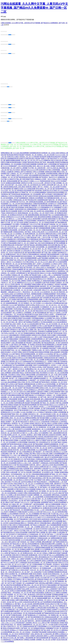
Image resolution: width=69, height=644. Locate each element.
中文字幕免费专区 (22, 520)
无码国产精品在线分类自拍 (31, 163)
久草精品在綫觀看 (17, 270)
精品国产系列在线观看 (32, 394)
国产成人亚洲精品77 (48, 285)
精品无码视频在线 (6, 291)
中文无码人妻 (16, 483)
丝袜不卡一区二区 (23, 244)
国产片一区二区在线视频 (37, 174)
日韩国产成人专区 (35, 244)
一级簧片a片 (29, 402)
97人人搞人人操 (15, 456)
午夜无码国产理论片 (17, 499)
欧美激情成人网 (11, 590)
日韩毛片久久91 (59, 477)
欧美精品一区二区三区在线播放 (26, 328)
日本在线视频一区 (41, 248)
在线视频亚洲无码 (35, 154)
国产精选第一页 (14, 327)
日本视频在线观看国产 (49, 295)
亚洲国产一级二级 (24, 280)
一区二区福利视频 (37, 498)
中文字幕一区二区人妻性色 (29, 407)
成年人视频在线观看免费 (49, 400)
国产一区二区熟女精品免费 (13, 437)
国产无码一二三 (34, 486)
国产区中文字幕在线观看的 (48, 586)
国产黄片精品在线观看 (21, 466)
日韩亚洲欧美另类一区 (57, 520)
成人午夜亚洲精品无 (26, 452)
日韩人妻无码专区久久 (21, 488)
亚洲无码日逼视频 (14, 541)
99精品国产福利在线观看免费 (49, 255)
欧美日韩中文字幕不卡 (20, 434)
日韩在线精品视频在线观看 (40, 475)
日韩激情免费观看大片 (38, 340)
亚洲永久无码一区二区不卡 (48, 389)
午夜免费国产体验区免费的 (32, 285)
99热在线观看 (13, 400)
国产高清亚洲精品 (58, 189)
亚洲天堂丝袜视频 (21, 533)
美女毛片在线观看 (11, 212)
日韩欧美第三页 (44, 537)
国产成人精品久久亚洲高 (50, 424)
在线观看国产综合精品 (54, 347)
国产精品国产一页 (39, 452)
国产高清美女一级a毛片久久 (48, 178)
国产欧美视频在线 (41, 313)
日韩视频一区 (38, 409)
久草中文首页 (33, 520)
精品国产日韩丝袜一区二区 (28, 156)
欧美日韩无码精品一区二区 (36, 563)
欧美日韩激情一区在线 (40, 575)
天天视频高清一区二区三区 (49, 308)
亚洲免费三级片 (42, 165)
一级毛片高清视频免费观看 (28, 259)
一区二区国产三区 (44, 432)
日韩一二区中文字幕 (44, 238)
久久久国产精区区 (14, 355)
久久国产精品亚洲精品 (31, 537)
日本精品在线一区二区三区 (38, 535)
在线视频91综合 (53, 259)
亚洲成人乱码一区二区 (43, 490)
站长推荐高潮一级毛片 (19, 607)
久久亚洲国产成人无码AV (53, 319)
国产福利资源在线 (37, 417)
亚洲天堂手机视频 (28, 353)
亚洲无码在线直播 (9, 193)
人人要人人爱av (33, 434)
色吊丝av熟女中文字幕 (51, 471)
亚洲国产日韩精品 (62, 231)
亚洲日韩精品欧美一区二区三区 (27, 250)
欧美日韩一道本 (18, 451)
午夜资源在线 (54, 623)
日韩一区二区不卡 (19, 518)
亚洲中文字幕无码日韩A (27, 159)
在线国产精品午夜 (57, 488)
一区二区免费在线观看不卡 (57, 379)
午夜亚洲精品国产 (58, 195)
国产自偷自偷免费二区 (50, 409)
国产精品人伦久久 (26, 219)
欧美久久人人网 (31, 338)
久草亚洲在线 (45, 422)
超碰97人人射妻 (49, 637)
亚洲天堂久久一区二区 (15, 627)
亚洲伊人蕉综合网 (47, 186)
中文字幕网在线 (60, 607)
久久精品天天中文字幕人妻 (20, 421)
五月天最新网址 (44, 434)
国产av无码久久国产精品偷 (14, 385)
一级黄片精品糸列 (37, 387)
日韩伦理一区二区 (57, 432)
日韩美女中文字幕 (26, 184)
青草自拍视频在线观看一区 (29, 355)
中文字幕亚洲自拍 (33, 240)
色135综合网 (27, 473)
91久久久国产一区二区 (24, 565)
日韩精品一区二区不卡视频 (26, 608)
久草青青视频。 (56, 171)
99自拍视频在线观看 (31, 516)
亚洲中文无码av (31, 306)
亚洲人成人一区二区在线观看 (59, 261)
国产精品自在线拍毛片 (55, 592)
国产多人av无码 (17, 603)
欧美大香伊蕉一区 (17, 285)
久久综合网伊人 (61, 576)
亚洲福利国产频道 (6, 518)
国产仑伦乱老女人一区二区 (13, 248)
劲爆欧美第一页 (40, 576)
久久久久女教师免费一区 (27, 530)
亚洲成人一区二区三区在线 (46, 156)
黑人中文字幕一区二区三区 (39, 449)
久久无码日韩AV (26, 251)
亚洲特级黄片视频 (26, 575)
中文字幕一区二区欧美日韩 (36, 169)
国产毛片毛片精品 (9, 364)
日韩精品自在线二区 (44, 539)
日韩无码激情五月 (43, 261)
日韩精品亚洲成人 (19, 233)
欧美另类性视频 (33, 178)
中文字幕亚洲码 (33, 582)
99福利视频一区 (11, 520)
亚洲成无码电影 (49, 223)
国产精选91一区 (45, 488)
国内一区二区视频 (54, 599)
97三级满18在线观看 (19, 338)
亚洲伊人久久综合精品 (46, 355)
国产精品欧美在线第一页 (57, 411)
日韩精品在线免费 (50, 618)
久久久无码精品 (51, 576)
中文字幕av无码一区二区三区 (29, 531)
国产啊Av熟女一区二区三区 (30, 586)
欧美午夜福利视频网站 (58, 490)
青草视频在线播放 (38, 319)
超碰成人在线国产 (52, 610)
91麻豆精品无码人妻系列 (47, 486)
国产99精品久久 (6, 576)
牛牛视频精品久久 (9, 605)
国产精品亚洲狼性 (62, 516)
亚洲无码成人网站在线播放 (42, 310)
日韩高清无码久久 (52, 272)
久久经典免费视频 (6, 633)
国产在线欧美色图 (59, 296)
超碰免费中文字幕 (13, 490)
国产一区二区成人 (17, 186)
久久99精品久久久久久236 (58, 419)
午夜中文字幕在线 (50, 270)
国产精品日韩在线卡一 (41, 483)
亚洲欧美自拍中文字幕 (43, 334)
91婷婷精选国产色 (28, 362)
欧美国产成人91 (8, 552)
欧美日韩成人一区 (7, 475)
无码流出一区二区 (25, 157)
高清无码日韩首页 (17, 548)
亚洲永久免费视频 (47, 561)
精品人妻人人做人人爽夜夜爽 (15, 447)
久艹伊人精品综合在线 (17, 516)
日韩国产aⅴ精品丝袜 (36, 637)
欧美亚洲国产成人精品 (23, 298)
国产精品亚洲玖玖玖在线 (30, 315)
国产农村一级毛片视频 (58, 441)
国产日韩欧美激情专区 (58, 548)
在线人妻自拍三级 (36, 635)
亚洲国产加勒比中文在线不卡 (22, 321)
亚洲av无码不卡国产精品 (34, 242)
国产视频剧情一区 (34, 206)
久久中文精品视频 (26, 541)
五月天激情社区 (31, 539)
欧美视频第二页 (11, 199)
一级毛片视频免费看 (23, 449)
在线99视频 (22, 287)
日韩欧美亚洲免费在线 (40, 204)
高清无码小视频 (44, 234)
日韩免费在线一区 (13, 452)
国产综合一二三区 (53, 535)
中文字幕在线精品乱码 (58, 462)
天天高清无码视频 (30, 221)
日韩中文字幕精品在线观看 (21, 526)
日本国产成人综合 (10, 325)
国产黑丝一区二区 (41, 499)
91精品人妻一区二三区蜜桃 (20, 505)
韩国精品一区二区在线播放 (13, 165)
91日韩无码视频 (22, 443)
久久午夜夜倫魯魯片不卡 (45, 208)
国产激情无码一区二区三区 (11, 265)
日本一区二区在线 (21, 582)
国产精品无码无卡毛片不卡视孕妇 (44, 312)
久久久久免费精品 (28, 377)
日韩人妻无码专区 (22, 486)
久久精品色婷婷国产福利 (56, 392)
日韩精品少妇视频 (29, 640)
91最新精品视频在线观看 (42, 548)
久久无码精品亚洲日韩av (30, 437)
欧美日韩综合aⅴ (18, 390)
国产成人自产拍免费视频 (43, 603)
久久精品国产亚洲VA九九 (27, 441)
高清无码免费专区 (35, 631)
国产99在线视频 (42, 456)
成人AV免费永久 (18, 313)
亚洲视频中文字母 (36, 327)
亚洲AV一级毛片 (6, 263)
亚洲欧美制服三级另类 (26, 601)
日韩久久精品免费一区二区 (14, 473)
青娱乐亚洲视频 (12, 528)
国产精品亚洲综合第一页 (49, 343)
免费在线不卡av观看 (9, 332)
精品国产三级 (16, 407)
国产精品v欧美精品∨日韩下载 (39, 479)
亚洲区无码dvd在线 (53, 612)
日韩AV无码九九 (41, 268)
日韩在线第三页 (33, 443)
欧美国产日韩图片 (9, 210)
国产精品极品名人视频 (26, 330)
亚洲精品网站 (64, 473)
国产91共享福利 (47, 195)
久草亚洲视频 (52, 165)
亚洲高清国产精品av (18, 374)
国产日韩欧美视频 (29, 451)
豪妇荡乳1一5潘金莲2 (48, 278)
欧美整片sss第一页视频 (52, 473)
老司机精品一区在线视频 (18, 342)
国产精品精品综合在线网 (27, 439)
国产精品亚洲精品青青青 (33, 253)
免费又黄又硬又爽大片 (52, 421)
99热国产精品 (21, 332)
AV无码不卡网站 (17, 353)
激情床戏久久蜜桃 (51, 413)
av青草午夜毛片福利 (29, 248)
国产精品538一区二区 (15, 554)
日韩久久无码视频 (38, 172)
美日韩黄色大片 (45, 374)
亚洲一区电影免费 (35, 291)
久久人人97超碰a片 (39, 413)
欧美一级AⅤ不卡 (46, 458)
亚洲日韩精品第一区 (24, 214)
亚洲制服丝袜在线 (29, 385)
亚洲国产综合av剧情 (55, 460)
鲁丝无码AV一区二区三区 (31, 293)
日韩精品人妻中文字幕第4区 (23, 172)
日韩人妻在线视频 (17, 343)
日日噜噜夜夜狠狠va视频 (34, 300)
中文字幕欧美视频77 (7, 310)
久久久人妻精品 (29, 576)
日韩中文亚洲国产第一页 (12, 575)
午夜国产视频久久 (18, 576)
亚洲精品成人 (11, 610)
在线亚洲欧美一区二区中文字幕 (49, 210)
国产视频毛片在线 (17, 189)
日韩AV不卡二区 (47, 291)
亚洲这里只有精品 (43, 580)
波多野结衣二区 (63, 272)
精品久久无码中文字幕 (26, 481)
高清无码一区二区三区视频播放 (29, 514)
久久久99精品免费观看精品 (19, 381)
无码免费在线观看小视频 (54, 174)
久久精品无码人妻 (31, 580)
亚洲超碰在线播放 (59, 242)
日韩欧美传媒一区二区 (8, 169)
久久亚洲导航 (7, 556)
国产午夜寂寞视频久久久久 (43, 627)
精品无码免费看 (59, 466)
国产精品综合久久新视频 (23, 387)
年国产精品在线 (48, 368)
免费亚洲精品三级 (6, 154)
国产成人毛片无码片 (14, 171)
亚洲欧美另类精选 (53, 499)
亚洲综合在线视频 (42, 460)
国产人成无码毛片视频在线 (59, 289)
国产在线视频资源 (22, 199)
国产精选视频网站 (58, 398)
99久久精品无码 (24, 327)
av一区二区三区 (8, 460)
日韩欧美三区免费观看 (36, 199)
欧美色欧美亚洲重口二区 (22, 509)
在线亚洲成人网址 (49, 597)
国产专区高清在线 (56, 334)
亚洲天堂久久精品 (13, 157)
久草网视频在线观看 (33, 287)
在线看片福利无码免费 (19, 300)
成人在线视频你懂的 (50, 417)
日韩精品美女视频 (50, 172)
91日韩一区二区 (56, 415)
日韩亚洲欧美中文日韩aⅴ (53, 511)
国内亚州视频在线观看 (59, 274)
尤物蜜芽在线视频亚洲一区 (52, 445)
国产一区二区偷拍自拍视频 (20, 379)
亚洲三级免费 (35, 550)
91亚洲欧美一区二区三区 (21, 291)
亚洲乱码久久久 (19, 460)
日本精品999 (54, 422)
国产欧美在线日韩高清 (11, 156)
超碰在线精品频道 (49, 281)
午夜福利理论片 (42, 221)
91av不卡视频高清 (44, 161)
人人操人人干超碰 (43, 567)
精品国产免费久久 (41, 159)
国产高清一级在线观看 (47, 163)
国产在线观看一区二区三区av (14, 595)
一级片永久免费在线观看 (52, 505)
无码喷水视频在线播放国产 (29, 317)
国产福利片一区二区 (41, 507)
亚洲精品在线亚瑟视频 (13, 184)
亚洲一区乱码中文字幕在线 (11, 251)
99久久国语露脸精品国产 (21, 479)
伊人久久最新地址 (62, 631)
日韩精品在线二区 (19, 201)
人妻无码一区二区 (13, 597)
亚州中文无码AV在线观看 (27, 490)
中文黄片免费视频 (11, 507)
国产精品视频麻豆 (11, 637)
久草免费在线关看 (58, 304)
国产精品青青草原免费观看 (28, 405)
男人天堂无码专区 (31, 332)
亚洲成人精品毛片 (35, 424)
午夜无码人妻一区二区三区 (24, 312)
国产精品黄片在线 (35, 276)
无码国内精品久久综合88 (44, 439)
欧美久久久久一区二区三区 (45, 306)
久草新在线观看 (61, 336)
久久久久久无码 (29, 499)
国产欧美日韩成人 (30, 460)
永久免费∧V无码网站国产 (21, 225)
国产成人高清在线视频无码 (31, 545)
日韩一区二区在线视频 (57, 580)
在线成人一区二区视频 (54, 396)
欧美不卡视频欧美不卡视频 (13, 513)
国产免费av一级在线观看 (25, 638)
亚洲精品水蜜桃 (25, 550)
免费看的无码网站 (26, 357)
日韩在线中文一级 (59, 206)
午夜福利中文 (13, 330)
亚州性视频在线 (51, 203)
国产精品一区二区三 (56, 475)
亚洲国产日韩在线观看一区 (11, 231)
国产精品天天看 (45, 514)
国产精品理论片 (22, 588)
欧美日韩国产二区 (53, 221)
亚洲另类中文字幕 (45, 171)
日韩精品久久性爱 (40, 180)
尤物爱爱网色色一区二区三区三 (32, 625)
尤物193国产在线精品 (57, 176)
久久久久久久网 (38, 184)
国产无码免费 (44, 298)
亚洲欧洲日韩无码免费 (50, 509)
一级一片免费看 (35, 528)
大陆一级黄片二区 (13, 560)
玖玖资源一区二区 (57, 325)
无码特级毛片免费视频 (45, 332)
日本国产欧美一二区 (40, 612)
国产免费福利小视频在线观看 (12, 377)
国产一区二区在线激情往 (24, 227)
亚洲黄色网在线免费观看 (21, 552)
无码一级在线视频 (55, 434)
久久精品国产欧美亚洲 (39, 157)
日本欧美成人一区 (44, 616)
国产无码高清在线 (14, 195)
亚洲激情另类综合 (39, 629)
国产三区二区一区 (59, 186)
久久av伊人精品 (57, 494)
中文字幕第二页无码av (58, 238)
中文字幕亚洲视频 (56, 558)
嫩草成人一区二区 (25, 597)
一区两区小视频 (52, 362)
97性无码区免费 (38, 541)
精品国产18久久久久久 (22, 503)
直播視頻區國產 (16, 296)
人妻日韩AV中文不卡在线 (11, 471)
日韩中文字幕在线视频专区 (31, 255)
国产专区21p (51, 313)
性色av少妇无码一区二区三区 (14, 334)
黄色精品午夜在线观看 (24, 191)
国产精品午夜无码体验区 (16, 208)
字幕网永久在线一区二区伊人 (41, 351)
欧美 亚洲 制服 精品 (54, 246)
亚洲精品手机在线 (52, 563)
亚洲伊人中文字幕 (24, 212)
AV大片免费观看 (45, 550)
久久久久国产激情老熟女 (17, 306)
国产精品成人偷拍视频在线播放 (37, 246)
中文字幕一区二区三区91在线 (14, 223)
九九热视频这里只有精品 (42, 484)
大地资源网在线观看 (8, 569)
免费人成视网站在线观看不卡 (39, 379)
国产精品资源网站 (50, 330)
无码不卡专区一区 (51, 214)
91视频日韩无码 (31, 364)
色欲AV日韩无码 (56, 161)
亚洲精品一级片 (31, 592)
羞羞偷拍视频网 (42, 599)
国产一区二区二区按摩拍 (15, 537)
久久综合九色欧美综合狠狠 (47, 516)
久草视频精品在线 (13, 469)
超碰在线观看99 (51, 588)
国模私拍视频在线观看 (13, 161)
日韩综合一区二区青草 (8, 274)
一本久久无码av (51, 180)
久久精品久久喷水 (57, 265)
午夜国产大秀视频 (35, 543)
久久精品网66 (61, 533)
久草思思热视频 (21, 240)
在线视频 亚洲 (29, 447)
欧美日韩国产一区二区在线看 (31, 296)
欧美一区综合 (7, 603)
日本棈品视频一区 (61, 167)
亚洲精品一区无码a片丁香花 (49, 394)
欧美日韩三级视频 (54, 456)
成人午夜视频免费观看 (54, 526)
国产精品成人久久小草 (13, 357)
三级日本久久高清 (47, 466)
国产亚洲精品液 (63, 481)
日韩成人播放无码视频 (28, 375)
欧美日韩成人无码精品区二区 (24, 310)
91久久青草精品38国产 (13, 347)
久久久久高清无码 (47, 518)
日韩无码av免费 (44, 584)
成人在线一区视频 (49, 167)
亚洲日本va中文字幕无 (50, 191)
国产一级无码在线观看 (36, 505)
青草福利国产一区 (21, 618)
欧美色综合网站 (27, 167)
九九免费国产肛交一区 (34, 492)
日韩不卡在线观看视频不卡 (42, 366)
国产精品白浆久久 (16, 545)
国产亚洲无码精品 (62, 531)
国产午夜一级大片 (46, 398)
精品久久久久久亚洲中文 (57, 405)
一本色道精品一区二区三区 (20, 593)
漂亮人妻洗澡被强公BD (42, 558)
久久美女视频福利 (13, 514)
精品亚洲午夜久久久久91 (41, 357)
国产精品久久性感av (36, 368)
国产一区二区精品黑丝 (34, 573)
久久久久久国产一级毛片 (11, 531)
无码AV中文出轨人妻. (10, 638)
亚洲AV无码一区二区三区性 (50, 528)
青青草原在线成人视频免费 (40, 522)
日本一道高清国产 (34, 464)
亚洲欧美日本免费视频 (58, 622)
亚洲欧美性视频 (60, 281)
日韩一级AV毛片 (39, 330)
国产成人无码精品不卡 (42, 411)
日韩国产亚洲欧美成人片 (34, 281)
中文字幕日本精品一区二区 (31, 263)
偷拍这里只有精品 (25, 349)
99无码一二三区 (56, 366)
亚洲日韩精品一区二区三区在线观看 (19, 272)
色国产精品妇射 (31, 238)
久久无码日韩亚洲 (6, 278)
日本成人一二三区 (44, 407)
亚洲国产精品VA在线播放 (18, 360)
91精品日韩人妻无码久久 (53, 452)
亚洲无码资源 (19, 210)
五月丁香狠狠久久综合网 (25, 409)
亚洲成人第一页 (42, 592)
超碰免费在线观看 (39, 605)
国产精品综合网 (63, 586)
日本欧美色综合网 (28, 603)
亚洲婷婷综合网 (61, 315)
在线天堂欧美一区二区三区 (14, 236)
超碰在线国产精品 (6, 390)
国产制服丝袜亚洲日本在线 (51, 614)
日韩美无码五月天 (11, 214)
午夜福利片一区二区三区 (54, 280)
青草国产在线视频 (61, 285)
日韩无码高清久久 (23, 535)
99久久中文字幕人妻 (37, 225)
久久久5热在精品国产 (18, 623)
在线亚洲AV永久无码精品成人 (30, 546)
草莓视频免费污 (6, 561)
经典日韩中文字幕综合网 (20, 556)
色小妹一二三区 (39, 511)
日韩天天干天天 (63, 563)
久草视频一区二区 (61, 184)
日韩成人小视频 (61, 486)
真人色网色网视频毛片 (31, 210)
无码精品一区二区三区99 (11, 439)
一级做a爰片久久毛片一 (15, 293)
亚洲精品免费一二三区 (49, 569)
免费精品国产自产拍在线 (29, 456)
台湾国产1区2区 (56, 640)
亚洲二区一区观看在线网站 (9, 287)
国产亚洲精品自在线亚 (10, 280)
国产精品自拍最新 (35, 302)
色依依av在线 (8, 295)
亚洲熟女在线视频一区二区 (29, 428)
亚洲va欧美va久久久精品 (33, 518)
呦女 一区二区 (60, 317)
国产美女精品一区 (29, 268)
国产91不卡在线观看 (56, 522)
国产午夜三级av (46, 253)
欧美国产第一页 (36, 349)
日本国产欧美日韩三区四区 (40, 560)
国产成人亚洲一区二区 (48, 631)
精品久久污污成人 (46, 274)
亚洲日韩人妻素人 (31, 188)
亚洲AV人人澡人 (22, 464)
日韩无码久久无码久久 (55, 507)
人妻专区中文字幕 (49, 184)
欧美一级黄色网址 (36, 469)
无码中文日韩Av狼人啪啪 (44, 454)
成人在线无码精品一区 (46, 342)
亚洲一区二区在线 (50, 227)
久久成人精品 (11, 486)
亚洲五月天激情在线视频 (18, 592)
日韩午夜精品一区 (32, 477)
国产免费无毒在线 (28, 396)
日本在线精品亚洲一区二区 (45, 375)
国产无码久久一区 (36, 569)
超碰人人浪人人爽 (9, 430)
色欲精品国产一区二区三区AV (56, 268)
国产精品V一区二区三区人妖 (37, 372)
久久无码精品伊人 (40, 396)
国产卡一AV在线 (48, 625)
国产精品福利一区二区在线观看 (29, 308)
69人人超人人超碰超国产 (50, 590)
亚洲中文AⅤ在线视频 (55, 449)
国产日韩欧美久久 (14, 571)
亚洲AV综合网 (24, 631)
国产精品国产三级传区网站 (32, 343)
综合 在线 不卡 (62, 389)
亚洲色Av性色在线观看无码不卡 (20, 417)
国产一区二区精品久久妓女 (16, 599)
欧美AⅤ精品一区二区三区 (44, 189)
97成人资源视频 (11, 203)
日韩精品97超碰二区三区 (16, 266)
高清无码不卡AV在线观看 (23, 430)
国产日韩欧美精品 (62, 227)
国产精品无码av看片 (56, 298)
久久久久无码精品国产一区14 (12, 167)
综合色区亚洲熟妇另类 (10, 289)
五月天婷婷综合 (19, 295)
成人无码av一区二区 (38, 214)
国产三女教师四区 (21, 563)
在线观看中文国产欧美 (42, 283)
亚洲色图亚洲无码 (13, 530)
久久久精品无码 (47, 304)
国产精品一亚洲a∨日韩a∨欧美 (35, 233)
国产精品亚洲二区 (54, 638)
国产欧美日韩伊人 (45, 383)
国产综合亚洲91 (37, 191)
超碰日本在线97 (6, 353)
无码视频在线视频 (57, 595)
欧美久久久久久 (35, 422)
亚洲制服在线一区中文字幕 (13, 411)
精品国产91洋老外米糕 (55, 426)
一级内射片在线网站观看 (42, 622)
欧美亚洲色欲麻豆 (16, 163)
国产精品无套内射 (43, 405)
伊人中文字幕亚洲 (6, 578)
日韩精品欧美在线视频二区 (37, 203)
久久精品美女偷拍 (41, 608)
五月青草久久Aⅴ (41, 385)
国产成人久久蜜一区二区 (57, 377)
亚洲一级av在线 (10, 312)
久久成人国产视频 (6, 338)
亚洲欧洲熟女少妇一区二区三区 (35, 370)
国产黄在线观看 (6, 189)
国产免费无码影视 (59, 543)
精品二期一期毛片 (17, 323)
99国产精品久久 (29, 548)
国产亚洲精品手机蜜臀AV (32, 323)
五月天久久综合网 (36, 590)
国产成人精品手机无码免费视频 (34, 270)
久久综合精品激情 (33, 325)
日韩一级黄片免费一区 (20, 372)
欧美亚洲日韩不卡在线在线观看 (47, 620)
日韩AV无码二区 (22, 383)
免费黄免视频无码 (57, 539)
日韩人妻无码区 (6, 483)
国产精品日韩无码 (34, 274)
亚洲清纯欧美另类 (59, 342)
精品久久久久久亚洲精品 (21, 578)
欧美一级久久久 (38, 167)
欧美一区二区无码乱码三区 (32, 186)
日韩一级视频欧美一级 (19, 492)
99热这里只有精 (6, 229)
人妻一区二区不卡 (6, 584)
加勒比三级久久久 (17, 176)
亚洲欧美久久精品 (32, 342)
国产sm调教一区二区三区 (26, 507)
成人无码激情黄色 (22, 610)
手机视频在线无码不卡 (16, 558)
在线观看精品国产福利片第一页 (47, 201)
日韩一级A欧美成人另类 (8, 588)
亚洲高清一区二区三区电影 (20, 424)
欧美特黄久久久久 (28, 411)
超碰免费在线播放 (34, 216)
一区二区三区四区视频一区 (49, 501)
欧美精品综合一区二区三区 (22, 475)
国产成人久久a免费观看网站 (55, 556)
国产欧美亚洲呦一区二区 (56, 236)
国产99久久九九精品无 (8, 563)
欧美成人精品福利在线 (46, 437)
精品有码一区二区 (46, 287)
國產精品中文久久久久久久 (26, 283)
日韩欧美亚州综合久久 (46, 477)
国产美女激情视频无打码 (36, 618)
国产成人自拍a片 (23, 182)
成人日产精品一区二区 (39, 251)
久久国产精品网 (47, 327)
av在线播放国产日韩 (31, 584)
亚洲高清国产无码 (31, 218)
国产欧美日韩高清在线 (14, 445)
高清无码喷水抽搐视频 (29, 165)
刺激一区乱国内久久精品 (12, 375)
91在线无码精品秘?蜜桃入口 (18, 524)
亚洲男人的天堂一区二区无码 (17, 436)
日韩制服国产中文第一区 (53, 629)
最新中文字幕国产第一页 (23, 193)
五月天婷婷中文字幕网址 (55, 372)
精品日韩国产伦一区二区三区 (24, 484)
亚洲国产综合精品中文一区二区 (34, 223)
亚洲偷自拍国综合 (29, 334)
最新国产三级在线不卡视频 (39, 392)
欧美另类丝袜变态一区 (19, 539)
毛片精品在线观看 (46, 323)
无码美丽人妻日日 (33, 524)
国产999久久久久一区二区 (49, 513)
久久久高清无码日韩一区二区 (54, 233)
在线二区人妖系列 (36, 212)
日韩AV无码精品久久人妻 (32, 390)
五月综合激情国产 (6, 313)
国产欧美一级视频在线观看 (33, 295)
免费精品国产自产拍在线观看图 (14, 366)
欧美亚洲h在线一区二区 (58, 407)
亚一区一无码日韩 (9, 573)
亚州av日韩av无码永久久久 (23, 426)
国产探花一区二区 (27, 629)
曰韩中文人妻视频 (21, 169)
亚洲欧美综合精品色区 (54, 157)
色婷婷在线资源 (45, 182)
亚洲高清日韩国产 (24, 635)
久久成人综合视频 (26, 413)
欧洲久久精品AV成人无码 (49, 390)
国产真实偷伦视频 (43, 419)
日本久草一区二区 (36, 571)
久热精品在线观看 (38, 227)
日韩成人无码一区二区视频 (11, 546)
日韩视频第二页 (29, 313)
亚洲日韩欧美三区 (38, 321)
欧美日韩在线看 (35, 400)
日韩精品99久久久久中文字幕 (15, 218)
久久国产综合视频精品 (54, 251)
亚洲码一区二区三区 (48, 492)
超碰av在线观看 (24, 469)
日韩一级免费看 (63, 308)
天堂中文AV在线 (6, 359)
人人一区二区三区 (13, 392)
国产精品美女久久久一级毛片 (19, 368)
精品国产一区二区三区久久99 (24, 612)
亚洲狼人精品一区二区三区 (13, 419)
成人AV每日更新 (40, 588)
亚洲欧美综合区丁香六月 (14, 255)
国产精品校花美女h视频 (31, 389)
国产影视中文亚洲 (47, 546)
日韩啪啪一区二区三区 (43, 640)
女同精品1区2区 (27, 445)
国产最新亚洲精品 (61, 312)
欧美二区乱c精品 (20, 188)
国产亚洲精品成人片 (31, 616)
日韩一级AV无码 (60, 338)
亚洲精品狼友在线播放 (52, 360)
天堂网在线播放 (37, 565)
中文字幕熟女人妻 (19, 580)
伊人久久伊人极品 (46, 263)
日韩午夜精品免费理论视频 (52, 387)
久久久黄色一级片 (29, 236)
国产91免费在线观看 (7, 612)
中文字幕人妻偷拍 (20, 281)
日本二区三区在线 (61, 492)
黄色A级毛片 (13, 543)
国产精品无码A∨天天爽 (52, 321)
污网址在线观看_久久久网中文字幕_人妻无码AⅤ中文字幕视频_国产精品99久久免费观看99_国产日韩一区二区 (34, 8)
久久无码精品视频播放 (39, 193)
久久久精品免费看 (42, 451)
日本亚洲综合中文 (44, 443)
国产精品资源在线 (22, 178)
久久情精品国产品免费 (37, 421)
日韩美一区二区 (21, 325)
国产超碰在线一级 (61, 582)
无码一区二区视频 (21, 415)
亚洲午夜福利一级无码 (8, 618)
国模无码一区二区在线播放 (59, 351)
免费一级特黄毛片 (56, 484)
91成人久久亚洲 (26, 522)
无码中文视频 (51, 336)
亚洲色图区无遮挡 (40, 447)
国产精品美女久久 (59, 327)
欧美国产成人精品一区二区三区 (31, 231)
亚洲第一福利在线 (24, 400)
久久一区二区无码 (14, 204)
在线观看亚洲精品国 (59, 546)
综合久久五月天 (56, 182)
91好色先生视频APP (27, 483)
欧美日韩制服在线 (47, 244)
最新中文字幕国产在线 (43, 441)
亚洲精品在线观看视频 (44, 328)
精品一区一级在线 (10, 449)
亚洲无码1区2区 (19, 253)
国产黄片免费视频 (59, 244)
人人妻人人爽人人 (47, 276)
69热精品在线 (35, 298)
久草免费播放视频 (59, 454)
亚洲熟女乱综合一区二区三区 (32, 554)
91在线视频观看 (57, 328)
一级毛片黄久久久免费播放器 (59, 567)
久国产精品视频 (35, 503)
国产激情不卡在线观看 (33, 458)
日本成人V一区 (58, 368)
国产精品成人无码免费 (49, 571)
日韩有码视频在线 (22, 467)
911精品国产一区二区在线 (36, 381)
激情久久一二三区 (14, 219)
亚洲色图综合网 (19, 404)
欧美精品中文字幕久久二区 (50, 302)
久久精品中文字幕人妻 (14, 180)
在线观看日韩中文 (13, 349)
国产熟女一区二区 (45, 325)
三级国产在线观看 (25, 560)
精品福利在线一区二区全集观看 (31, 195)
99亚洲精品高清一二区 (56, 483)
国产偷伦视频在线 (61, 223)
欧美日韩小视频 (41, 347)
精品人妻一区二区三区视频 (58, 560)
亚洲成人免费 (14, 601)
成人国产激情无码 (28, 622)
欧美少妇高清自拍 (44, 520)
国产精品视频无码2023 (8, 533)
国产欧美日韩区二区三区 (14, 622)
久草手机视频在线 (53, 447)
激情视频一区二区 (24, 528)
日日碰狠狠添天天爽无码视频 (16, 242)
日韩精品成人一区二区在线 (13, 315)
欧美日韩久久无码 (55, 234)
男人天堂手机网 (33, 383)
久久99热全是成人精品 (38, 272)
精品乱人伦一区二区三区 (47, 582)
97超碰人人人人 (34, 182)
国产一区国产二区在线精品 (42, 265)
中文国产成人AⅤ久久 (58, 514)
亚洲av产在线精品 (25, 471)
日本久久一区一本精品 (58, 266)
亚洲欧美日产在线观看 (29, 567)
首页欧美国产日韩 (21, 246)
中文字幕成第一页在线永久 (52, 565)
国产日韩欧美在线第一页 (16, 616)
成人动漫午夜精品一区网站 (58, 479)
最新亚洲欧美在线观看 (35, 359)
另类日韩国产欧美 (28, 180)
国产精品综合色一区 (16, 511)
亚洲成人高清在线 (36, 345)
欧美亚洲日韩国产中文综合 (58, 357)
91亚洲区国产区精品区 (61, 561)
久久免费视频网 (35, 552)
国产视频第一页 (24, 345)
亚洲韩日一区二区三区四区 (32, 304)
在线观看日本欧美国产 (49, 349)
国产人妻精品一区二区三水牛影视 (18, 174)
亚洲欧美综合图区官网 (47, 545)
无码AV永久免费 (24, 392)
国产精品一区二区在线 (47, 404)
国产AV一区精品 (43, 188)
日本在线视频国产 (6, 225)
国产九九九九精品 (53, 578)
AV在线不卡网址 (22, 494)
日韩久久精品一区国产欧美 (47, 531)
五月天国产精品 (56, 443)
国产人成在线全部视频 (41, 402)
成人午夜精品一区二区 (28, 347)
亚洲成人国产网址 (30, 454)
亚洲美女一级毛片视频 (34, 436)
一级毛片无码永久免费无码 (37, 467)
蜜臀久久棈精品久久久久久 (58, 584)
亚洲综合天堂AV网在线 (39, 336)
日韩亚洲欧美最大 (45, 524)
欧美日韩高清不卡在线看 (25, 496)
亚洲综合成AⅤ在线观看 (46, 197)
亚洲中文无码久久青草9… (47, 315)
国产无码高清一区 (23, 543)
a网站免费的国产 (57, 524)
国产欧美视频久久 (53, 257)
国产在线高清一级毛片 (42, 377)
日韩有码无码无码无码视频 (55, 193)
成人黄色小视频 (51, 533)
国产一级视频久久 (9, 426)
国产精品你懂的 (38, 445)
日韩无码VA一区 (33, 415)
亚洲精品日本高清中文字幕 (19, 216)
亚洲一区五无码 (6, 186)
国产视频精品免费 (6, 233)
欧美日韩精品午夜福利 (11, 405)
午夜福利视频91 (45, 266)
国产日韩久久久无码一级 (29, 620)
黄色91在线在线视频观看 (33, 278)
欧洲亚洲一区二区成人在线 (50, 154)
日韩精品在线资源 (28, 627)
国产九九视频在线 (32, 607)
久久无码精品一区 (19, 234)
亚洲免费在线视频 (11, 206)
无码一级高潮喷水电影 (31, 462)
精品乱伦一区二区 (21, 573)
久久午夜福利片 (17, 263)
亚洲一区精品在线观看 (10, 182)
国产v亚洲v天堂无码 (31, 197)
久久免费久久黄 (11, 496)
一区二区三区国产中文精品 (58, 188)
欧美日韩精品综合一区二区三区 (58, 575)
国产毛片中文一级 (22, 203)
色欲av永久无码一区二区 (9, 565)
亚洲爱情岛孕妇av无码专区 (37, 610)
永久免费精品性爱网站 (29, 419)
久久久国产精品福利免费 (15, 462)
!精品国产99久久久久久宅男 (30, 171)
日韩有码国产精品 (17, 268)
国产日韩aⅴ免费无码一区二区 (55, 340)
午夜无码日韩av (29, 558)
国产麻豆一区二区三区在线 (24, 605)
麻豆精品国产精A (46, 216)
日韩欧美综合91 (62, 381)
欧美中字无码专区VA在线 (44, 530)
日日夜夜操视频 (49, 498)
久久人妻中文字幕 (44, 623)
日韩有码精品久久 (40, 362)
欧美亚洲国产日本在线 (40, 219)
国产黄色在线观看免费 (41, 638)
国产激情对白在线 (31, 261)
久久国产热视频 (23, 206)
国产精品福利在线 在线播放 (15, 221)
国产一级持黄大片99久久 (18, 238)
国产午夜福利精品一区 (33, 398)
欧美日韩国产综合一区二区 (11, 351)
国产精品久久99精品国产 (38, 526)
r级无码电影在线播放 (44, 218)
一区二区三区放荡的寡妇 (9, 494)
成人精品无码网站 (19, 398)
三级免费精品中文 (36, 509)
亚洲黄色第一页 (44, 428)
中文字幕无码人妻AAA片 (14, 362)
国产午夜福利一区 (19, 584)
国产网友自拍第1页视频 (10, 441)
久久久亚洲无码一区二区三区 (49, 293)
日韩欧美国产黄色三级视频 (36, 533)
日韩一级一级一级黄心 (16, 454)
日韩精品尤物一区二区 (11, 259)
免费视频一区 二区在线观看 (42, 496)
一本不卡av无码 (51, 169)
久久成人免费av (53, 451)
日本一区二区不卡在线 (19, 477)
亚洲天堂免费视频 (60, 503)
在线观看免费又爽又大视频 (56, 248)
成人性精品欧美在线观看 (33, 614)
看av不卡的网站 (6, 276)
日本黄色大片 (52, 204)
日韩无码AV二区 (46, 494)
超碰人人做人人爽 (38, 471)
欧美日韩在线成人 (44, 176)
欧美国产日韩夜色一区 (57, 283)
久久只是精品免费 (29, 189)
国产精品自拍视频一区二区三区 (49, 240)
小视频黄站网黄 (26, 351)
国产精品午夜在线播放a (37, 593)
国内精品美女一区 (38, 430)
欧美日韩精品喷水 (26, 204)
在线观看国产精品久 (47, 503)
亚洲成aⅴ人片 (14, 631)
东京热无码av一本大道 (16, 501)
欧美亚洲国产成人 (53, 608)
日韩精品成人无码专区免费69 (50, 464)
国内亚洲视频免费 (48, 345)
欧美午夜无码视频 (45, 595)
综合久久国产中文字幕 (24, 498)
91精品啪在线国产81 (23, 302)
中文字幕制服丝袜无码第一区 (53, 199)
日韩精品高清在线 (49, 359)
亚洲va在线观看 (55, 353)
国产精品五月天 (20, 364)
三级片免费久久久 (61, 370)
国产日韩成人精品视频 (13, 620)
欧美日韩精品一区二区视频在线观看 (35, 257)
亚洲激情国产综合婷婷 (61, 276)
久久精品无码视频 (14, 428)
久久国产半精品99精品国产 (46, 338)
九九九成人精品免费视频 (21, 154)
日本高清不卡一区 (59, 552)
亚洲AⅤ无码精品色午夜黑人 (12, 629)
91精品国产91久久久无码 (50, 469)
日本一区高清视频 (47, 296)
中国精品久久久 (48, 242)
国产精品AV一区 (59, 300)
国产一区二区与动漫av (51, 541)
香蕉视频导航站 (29, 511)
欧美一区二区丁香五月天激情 (47, 250)
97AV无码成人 (63, 610)
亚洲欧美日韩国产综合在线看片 (21, 319)
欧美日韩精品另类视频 (42, 353)
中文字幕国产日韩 (39, 481)
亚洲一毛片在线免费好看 (26, 289)
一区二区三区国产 (17, 389)
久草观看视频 (62, 413)
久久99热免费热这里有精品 (53, 430)
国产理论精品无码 (31, 201)
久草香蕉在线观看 (25, 336)
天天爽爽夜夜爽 (21, 432)
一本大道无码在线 (45, 415)
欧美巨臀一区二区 (46, 552)
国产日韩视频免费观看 (43, 229)
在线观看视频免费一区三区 (14, 304)
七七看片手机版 (48, 300)
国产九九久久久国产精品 (16, 394)
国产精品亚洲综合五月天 (38, 280)
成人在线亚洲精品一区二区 (51, 212)
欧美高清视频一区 (52, 385)
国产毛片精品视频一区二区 (9, 481)
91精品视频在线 (14, 336)
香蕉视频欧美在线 (16, 567)
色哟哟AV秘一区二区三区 (59, 616)
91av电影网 (31, 588)
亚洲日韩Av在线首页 (48, 436)
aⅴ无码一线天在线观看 (31, 176)
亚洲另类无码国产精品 (32, 374)
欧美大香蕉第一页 (40, 601)
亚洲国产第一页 (34, 488)
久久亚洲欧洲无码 (17, 640)
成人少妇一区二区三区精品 (21, 633)
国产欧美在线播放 (26, 265)
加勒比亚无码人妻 (29, 229)
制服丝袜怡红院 (9, 387)
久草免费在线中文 (21, 274)
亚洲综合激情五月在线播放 (56, 633)
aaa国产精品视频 (42, 259)
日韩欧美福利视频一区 (49, 231)
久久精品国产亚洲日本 (32, 266)
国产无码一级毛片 (42, 236)
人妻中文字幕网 (15, 522)
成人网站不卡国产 (9, 503)
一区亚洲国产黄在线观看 (39, 633)
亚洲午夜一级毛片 (35, 466)
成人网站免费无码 (10, 498)
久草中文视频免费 (35, 561)
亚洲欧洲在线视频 (37, 597)
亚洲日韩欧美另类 (31, 208)
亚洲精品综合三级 (57, 218)
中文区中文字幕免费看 (22, 569)
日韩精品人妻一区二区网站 (20, 276)
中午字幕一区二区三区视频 (35, 360)
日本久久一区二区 (52, 601)
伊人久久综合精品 (24, 637)
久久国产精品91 (14, 345)
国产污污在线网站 (19, 278)
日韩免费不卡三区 (55, 537)
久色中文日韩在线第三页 (16, 197)
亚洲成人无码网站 (51, 381)
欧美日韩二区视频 (32, 432)
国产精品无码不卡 (53, 159)
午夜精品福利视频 (24, 340)
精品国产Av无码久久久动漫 (31, 513)
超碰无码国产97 (53, 219)
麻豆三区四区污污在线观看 (16, 402)
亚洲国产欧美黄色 (44, 462)
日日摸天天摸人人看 (12, 308)
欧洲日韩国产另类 (60, 498)
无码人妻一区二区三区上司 (29, 161)
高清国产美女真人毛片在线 (38, 578)
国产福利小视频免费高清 (32, 501)
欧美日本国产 (25, 571)
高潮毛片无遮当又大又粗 (20, 359)
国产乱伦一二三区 (17, 229)
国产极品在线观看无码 (16, 257)
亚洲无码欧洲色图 (46, 206)
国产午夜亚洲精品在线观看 (13, 396)
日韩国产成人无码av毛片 (16, 261)
